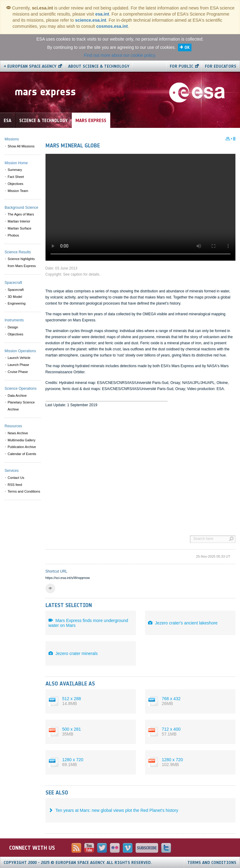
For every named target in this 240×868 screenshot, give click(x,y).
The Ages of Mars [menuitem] (21, 214)
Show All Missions (21, 146)
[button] (50, 588)
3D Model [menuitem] (15, 297)
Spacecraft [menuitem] (16, 290)
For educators (221, 66)
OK (187, 47)
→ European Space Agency (30, 66)
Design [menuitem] (13, 327)
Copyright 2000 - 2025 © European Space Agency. (78, 863)
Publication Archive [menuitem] (22, 447)
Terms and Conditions (212, 863)
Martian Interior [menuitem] (19, 221)
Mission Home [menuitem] (16, 163)
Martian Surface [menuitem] (20, 228)
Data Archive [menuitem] (17, 396)
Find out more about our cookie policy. (120, 55)
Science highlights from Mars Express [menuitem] (22, 262)
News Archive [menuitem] (18, 433)
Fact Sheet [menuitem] (16, 177)
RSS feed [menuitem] (15, 485)
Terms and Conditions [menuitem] (24, 491)
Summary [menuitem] (15, 170)
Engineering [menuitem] (17, 303)
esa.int (102, 14)
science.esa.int (91, 20)
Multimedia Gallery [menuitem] (22, 440)
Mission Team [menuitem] (18, 191)
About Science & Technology (99, 66)
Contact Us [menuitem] (16, 478)
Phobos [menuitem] (13, 235)
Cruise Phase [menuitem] (18, 372)
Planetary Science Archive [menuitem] (21, 406)
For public (182, 66)
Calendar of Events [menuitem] (22, 454)
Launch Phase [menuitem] (18, 365)
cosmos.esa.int (112, 26)
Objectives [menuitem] (15, 184)
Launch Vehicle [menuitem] (19, 358)
